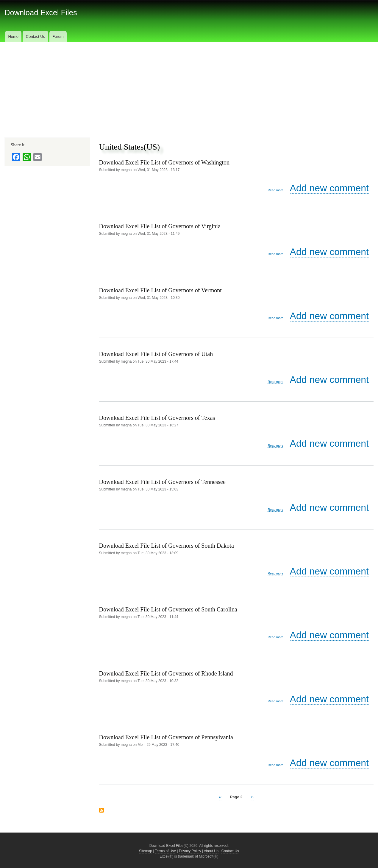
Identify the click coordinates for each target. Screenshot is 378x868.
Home (13, 37)
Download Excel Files (41, 13)
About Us (211, 851)
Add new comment (329, 188)
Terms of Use (166, 851)
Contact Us (35, 37)
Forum (58, 37)
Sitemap (146, 851)
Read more (275, 190)
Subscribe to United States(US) (101, 810)
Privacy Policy (190, 851)
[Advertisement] (189, 87)
